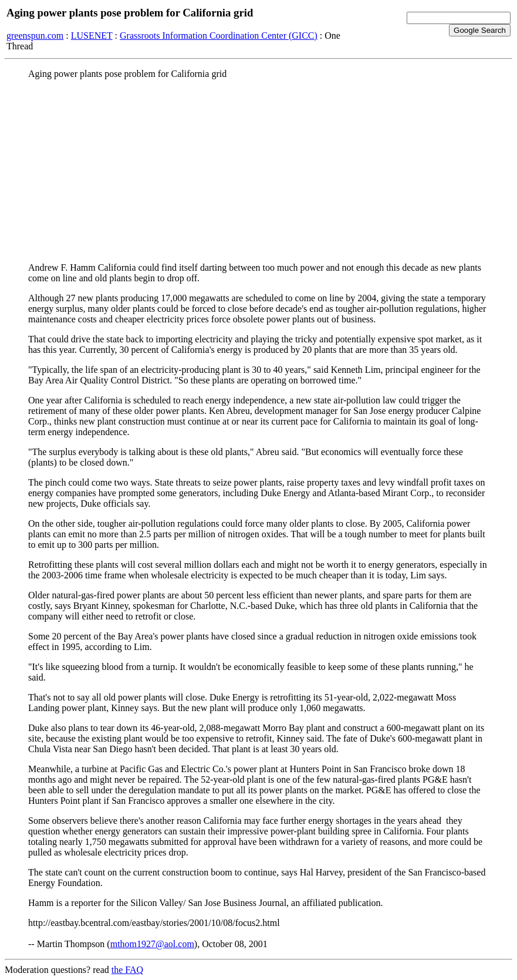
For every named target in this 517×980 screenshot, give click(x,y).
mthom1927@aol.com (152, 944)
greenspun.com (35, 36)
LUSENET (92, 36)
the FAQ (127, 970)
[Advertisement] (258, 171)
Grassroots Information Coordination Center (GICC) (219, 36)
